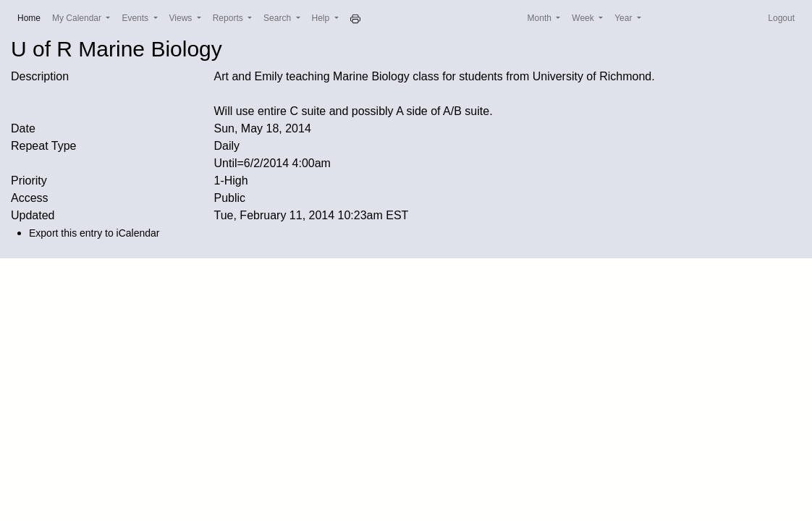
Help (322, 18)
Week (584, 18)
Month (541, 18)
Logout (781, 18)
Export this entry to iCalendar (94, 233)
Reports (229, 18)
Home (32, 17)
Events (136, 18)
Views (182, 18)
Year (625, 18)
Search (278, 18)
